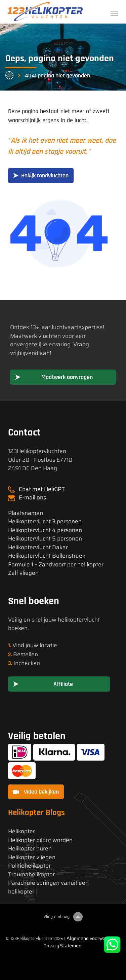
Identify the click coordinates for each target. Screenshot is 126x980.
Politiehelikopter (29, 866)
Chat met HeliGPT (42, 489)
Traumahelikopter (31, 874)
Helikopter (22, 831)
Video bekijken (36, 792)
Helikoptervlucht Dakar (38, 547)
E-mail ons (32, 497)
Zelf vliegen (23, 573)
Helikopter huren (30, 849)
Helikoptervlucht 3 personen (45, 521)
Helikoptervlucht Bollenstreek (47, 556)
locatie (48, 645)
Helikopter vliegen (32, 857)
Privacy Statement (63, 946)
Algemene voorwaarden (92, 938)
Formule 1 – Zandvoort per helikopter (56, 565)
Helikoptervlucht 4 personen (45, 530)
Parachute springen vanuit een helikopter (48, 887)
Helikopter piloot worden (40, 840)
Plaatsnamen (26, 513)
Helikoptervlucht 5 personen (45, 539)
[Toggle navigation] (114, 13)
